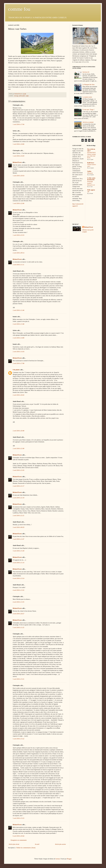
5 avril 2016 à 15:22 (18, 739)
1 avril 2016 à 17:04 (18, 124)
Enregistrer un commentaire (19, 840)
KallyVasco (91, 163)
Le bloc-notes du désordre (91, 179)
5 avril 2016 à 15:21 (18, 679)
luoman (58, 859)
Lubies (89, 171)
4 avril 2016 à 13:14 (18, 578)
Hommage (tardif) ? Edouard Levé (91, 183)
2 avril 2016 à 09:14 (18, 253)
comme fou (19, 9)
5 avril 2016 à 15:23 (18, 818)
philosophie (22, 96)
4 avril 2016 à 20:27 (18, 614)
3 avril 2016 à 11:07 (18, 539)
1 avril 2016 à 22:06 (18, 203)
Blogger (69, 859)
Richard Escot (17, 162)
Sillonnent (90, 173)
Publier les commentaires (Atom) (26, 848)
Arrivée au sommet (88, 122)
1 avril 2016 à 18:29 (18, 156)
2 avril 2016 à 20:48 (18, 431)
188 (88, 192)
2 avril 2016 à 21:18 (18, 498)
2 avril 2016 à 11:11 (18, 265)
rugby (27, 96)
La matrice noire (87, 97)
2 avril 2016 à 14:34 (18, 352)
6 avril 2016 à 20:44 (18, 836)
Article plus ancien (60, 844)
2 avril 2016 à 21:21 (18, 516)
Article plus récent (14, 844)
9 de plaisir (16, 370)
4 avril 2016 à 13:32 (18, 590)
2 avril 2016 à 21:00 (18, 449)
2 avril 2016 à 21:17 (18, 486)
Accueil (37, 844)
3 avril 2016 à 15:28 (18, 551)
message (16, 96)
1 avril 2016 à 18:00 (18, 144)
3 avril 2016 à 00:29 (18, 527)
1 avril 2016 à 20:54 (18, 176)
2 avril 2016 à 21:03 (18, 470)
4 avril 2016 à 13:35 (18, 602)
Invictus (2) (86, 72)
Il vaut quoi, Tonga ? (88, 110)
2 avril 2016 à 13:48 (18, 324)
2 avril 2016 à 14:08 (18, 338)
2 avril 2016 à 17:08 (18, 363)
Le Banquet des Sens (89, 85)
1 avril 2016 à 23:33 (18, 235)
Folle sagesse (91, 190)
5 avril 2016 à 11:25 (18, 628)
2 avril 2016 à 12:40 (18, 310)
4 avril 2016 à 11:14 (18, 563)
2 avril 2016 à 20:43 (18, 395)
